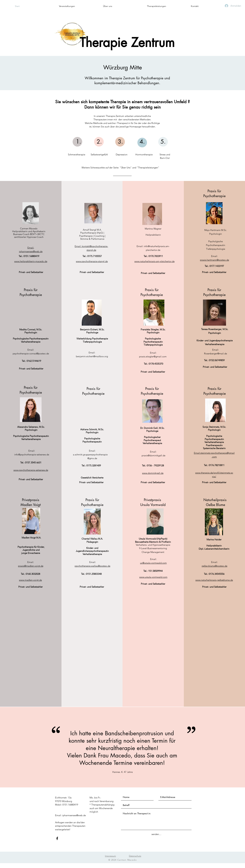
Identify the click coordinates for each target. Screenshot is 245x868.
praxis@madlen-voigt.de (31, 566)
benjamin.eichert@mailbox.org (92, 356)
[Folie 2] (124, 780)
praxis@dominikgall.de (153, 455)
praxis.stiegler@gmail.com (153, 356)
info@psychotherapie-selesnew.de (32, 454)
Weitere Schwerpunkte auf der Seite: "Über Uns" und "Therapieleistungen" (120, 168)
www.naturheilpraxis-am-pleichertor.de (154, 261)
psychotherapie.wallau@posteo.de (92, 566)
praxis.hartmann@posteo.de (214, 260)
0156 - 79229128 (155, 465)
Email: (31, 248)
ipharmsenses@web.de (31, 251)
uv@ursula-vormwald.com (153, 563)
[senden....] (156, 834)
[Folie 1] (121, 780)
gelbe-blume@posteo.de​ (214, 566)
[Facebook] (57, 838)
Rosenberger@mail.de (216, 353)
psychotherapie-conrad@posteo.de (31, 353)
